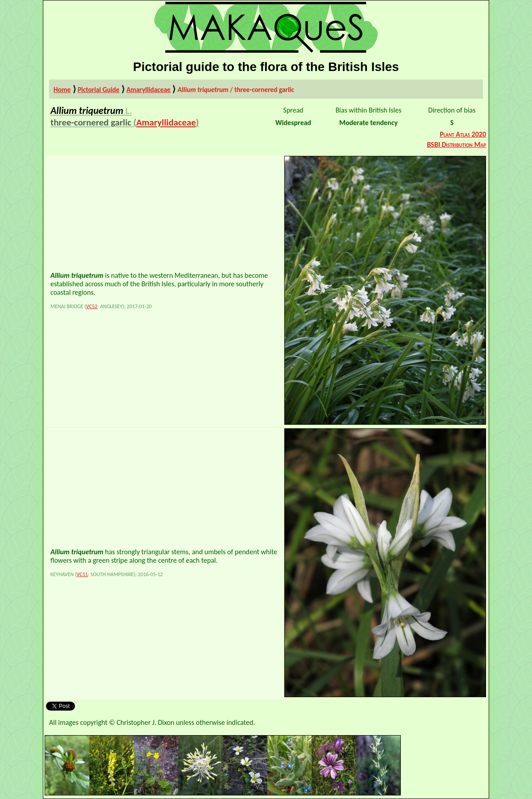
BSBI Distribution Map (456, 144)
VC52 (92, 306)
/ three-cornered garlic (236, 90)
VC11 (82, 574)
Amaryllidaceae (148, 90)
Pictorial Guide (99, 90)
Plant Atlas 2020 (463, 134)
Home (62, 90)
